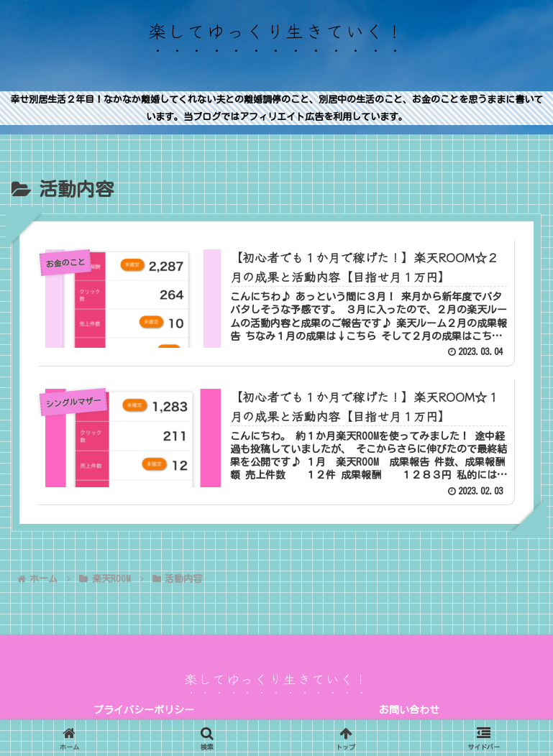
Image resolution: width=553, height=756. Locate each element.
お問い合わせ (409, 710)
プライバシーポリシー (144, 710)
